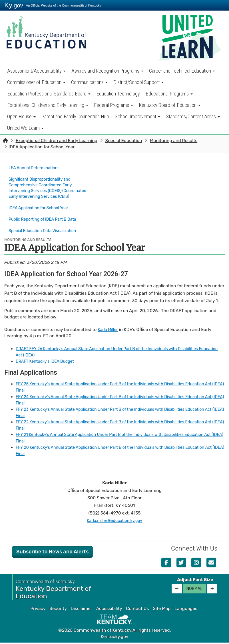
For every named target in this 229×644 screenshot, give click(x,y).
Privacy (38, 610)
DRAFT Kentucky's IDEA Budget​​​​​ (48, 362)
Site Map (162, 610)
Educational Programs (169, 94)
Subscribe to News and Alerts (52, 553)
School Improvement (137, 116)
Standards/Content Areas (193, 116)
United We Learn (25, 128)
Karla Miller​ (109, 331)
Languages (186, 610)
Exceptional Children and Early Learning (48, 105)
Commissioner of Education (36, 82)
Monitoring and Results (174, 141)
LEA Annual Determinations (37, 168)
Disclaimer (82, 610)
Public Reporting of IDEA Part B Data (46, 223)
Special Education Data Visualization (46, 233)
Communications (89, 82)
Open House (21, 116)
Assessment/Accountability (36, 71)
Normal (194, 590)
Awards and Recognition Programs (107, 71)
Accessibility (109, 610)
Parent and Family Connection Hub (75, 116)
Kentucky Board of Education (170, 105)
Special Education (123, 141)
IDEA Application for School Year (44, 213)
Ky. (14, 5)
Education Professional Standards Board (49, 94)
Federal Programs (114, 105)
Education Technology (118, 94)
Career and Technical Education (182, 71)
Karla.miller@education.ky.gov (115, 522)
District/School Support (138, 82)
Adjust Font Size (195, 581)
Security (58, 610)
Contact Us (137, 610)
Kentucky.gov (115, 638)
